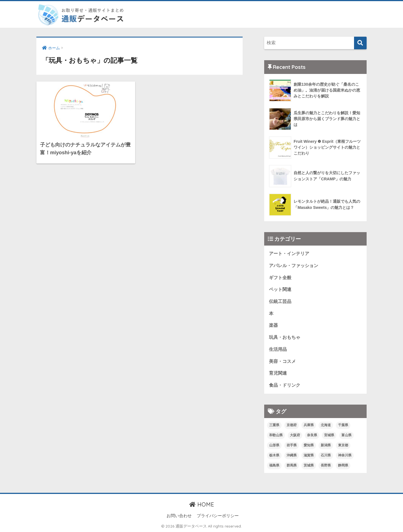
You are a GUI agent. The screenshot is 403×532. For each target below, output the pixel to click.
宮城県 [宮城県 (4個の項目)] (329, 435)
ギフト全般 (280, 278)
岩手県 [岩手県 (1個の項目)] (292, 445)
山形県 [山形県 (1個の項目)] (274, 445)
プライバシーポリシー (218, 516)
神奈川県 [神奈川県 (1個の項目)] (345, 455)
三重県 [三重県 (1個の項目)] (274, 425)
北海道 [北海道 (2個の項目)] (326, 425)
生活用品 (278, 349)
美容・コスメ (282, 361)
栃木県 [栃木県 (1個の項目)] (274, 455)
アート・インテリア (289, 254)
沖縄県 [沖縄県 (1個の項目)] (292, 455)
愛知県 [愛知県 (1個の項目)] (309, 445)
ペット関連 (280, 289)
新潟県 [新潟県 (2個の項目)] (326, 445)
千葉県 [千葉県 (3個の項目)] (343, 425)
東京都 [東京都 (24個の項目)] (343, 445)
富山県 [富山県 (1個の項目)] (346, 435)
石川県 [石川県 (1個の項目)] (326, 455)
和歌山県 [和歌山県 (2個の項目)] (276, 435)
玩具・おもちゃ (285, 337)
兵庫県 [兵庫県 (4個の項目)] (309, 425)
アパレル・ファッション (294, 266)
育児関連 (278, 373)
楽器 (273, 325)
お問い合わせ (179, 516)
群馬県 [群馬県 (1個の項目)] (292, 465)
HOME (202, 504)
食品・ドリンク (285, 385)
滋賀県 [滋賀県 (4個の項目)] (309, 455)
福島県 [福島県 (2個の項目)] (274, 465)
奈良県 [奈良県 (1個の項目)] (312, 435)
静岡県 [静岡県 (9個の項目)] (343, 465)
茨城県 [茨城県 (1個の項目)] (309, 465)
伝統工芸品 (280, 301)
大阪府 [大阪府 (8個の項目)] (295, 435)
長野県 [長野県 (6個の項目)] (326, 465)
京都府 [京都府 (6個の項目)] (292, 425)
